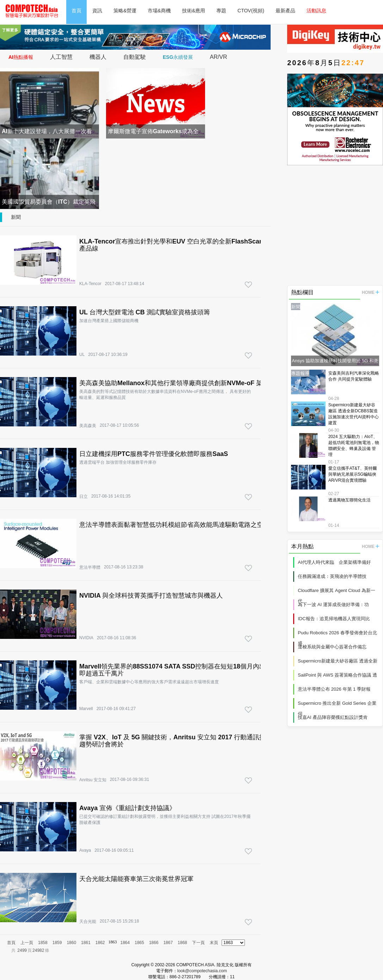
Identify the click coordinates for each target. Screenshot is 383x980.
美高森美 (88, 426)
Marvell (86, 709)
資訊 (97, 11)
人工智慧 (61, 57)
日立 (84, 497)
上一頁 (27, 943)
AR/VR (219, 57)
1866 (154, 943)
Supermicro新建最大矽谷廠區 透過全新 (338, 661)
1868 (182, 943)
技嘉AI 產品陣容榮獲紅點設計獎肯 (333, 717)
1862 (100, 943)
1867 (168, 943)
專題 (221, 11)
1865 (139, 943)
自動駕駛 (135, 57)
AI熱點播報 (21, 57)
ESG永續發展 (178, 57)
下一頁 (198, 943)
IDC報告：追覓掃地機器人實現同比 (334, 619)
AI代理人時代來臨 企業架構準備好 (334, 562)
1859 (57, 943)
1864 (125, 943)
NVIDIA (86, 638)
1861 (86, 943)
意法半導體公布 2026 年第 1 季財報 (334, 689)
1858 (43, 943)
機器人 (98, 57)
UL (82, 355)
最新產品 (285, 11)
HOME (370, 292)
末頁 (214, 943)
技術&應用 (194, 11)
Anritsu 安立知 (93, 780)
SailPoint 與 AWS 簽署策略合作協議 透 (337, 675)
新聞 (16, 217)
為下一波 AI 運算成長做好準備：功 (333, 605)
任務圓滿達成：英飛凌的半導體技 (332, 576)
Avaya (85, 850)
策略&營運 (125, 11)
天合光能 (88, 922)
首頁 (76, 11)
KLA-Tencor (90, 284)
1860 (71, 943)
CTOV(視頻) (251, 11)
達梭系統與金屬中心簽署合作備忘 (332, 647)
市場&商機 (159, 11)
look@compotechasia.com (202, 971)
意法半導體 (90, 567)
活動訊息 (316, 11)
